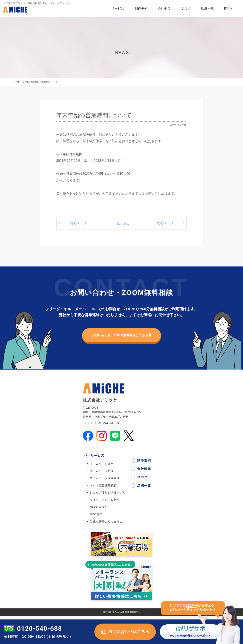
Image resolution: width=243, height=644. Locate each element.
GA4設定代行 (99, 511)
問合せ (229, 8)
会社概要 (164, 8)
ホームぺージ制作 (102, 474)
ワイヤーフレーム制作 (105, 503)
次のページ (165, 227)
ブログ (186, 8)
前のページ (78, 227)
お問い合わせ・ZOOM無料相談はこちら (119, 339)
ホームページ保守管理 (105, 482)
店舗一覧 (207, 8)
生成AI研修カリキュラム (106, 525)
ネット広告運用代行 (103, 489)
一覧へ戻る (121, 227)
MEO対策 (96, 518)
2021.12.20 (178, 127)
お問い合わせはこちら (129, 631)
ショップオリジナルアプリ (108, 496)
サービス (118, 8)
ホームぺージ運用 (102, 467)
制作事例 (141, 8)
